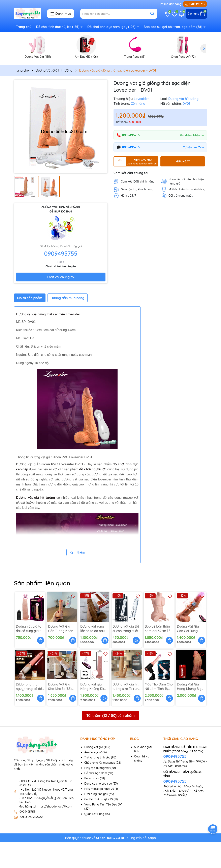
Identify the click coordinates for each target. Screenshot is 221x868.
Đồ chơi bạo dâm (96, 799)
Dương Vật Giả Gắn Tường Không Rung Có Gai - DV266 (62, 655)
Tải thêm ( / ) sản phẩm (110, 741)
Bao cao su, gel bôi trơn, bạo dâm (173, 27)
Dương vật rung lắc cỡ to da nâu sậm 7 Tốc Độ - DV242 (92, 655)
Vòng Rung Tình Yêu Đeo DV (103, 830)
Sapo (152, 864)
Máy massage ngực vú (99, 815)
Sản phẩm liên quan (42, 609)
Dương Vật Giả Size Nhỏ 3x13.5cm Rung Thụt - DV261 (62, 712)
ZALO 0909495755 (31, 843)
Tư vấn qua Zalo (193, 173)
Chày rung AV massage (100, 788)
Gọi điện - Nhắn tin (192, 161)
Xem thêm (77, 578)
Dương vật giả (94, 773)
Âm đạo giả (92, 778)
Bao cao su (92, 804)
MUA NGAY (183, 187)
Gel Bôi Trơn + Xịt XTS (99, 825)
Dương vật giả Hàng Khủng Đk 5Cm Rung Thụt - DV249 (93, 712)
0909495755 (195, 4)
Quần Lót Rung (94, 840)
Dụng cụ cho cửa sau (98, 809)
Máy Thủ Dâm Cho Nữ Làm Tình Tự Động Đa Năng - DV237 (159, 712)
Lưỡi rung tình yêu (96, 820)
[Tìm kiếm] (152, 14)
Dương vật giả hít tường (36, 523)
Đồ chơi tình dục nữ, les (58, 27)
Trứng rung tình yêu (97, 783)
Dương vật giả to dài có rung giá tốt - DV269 (30, 655)
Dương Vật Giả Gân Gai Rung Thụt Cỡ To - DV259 (188, 655)
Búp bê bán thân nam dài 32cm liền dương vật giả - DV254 (159, 655)
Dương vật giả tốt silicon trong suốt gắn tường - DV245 (126, 655)
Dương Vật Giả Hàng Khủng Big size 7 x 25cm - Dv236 (189, 712)
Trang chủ (24, 27)
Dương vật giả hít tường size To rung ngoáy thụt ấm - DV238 (126, 712)
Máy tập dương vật (97, 794)
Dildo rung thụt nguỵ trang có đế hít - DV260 (29, 712)
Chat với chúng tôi (61, 303)
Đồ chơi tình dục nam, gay (112, 27)
